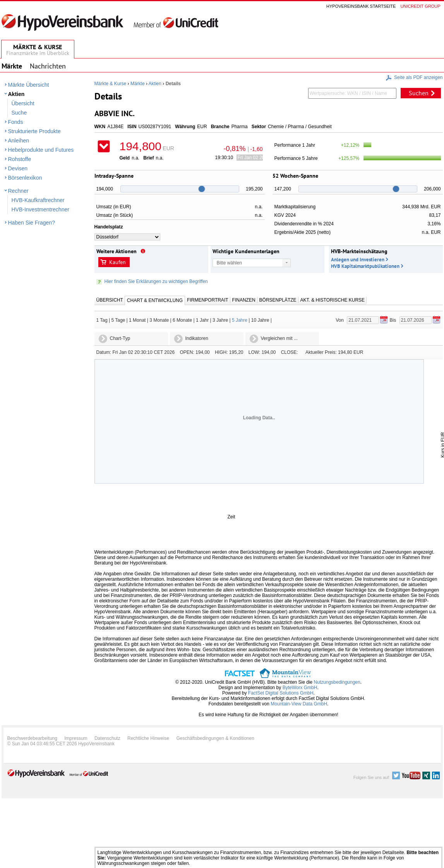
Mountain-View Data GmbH (299, 704)
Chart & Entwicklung (155, 300)
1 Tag (102, 320)
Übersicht (23, 103)
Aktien (16, 94)
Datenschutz (107, 738)
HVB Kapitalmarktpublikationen (365, 266)
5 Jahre (240, 320)
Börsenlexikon (25, 178)
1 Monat (137, 320)
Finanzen (244, 300)
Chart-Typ (120, 338)
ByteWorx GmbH (300, 688)
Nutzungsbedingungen (337, 682)
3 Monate (159, 320)
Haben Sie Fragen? (32, 223)
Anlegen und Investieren (358, 260)
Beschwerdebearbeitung (32, 738)
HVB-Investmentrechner (40, 209)
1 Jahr (202, 320)
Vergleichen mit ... (279, 338)
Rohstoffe (20, 159)
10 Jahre (260, 320)
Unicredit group (420, 6)
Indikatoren (197, 338)
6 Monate (182, 320)
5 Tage (118, 320)
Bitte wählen (229, 263)
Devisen (18, 168)
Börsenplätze (278, 300)
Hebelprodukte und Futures (41, 150)
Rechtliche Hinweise (148, 738)
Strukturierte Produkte (34, 131)
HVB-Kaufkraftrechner (38, 200)
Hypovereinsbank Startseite (361, 6)
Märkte (138, 84)
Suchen (419, 93)
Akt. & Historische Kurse (333, 300)
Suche (19, 113)
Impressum (76, 738)
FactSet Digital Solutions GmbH (281, 693)
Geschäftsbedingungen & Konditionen (215, 738)
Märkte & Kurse (111, 84)
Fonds (16, 122)
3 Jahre (220, 320)
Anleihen (19, 141)
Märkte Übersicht (29, 85)
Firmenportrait (207, 300)
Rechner (18, 191)
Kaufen (117, 262)
